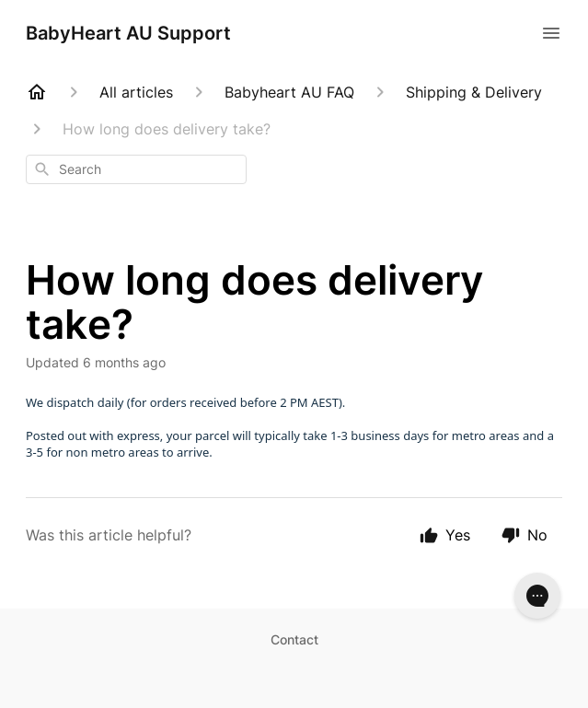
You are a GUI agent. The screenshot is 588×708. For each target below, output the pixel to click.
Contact (294, 639)
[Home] (37, 92)
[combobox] (136, 169)
